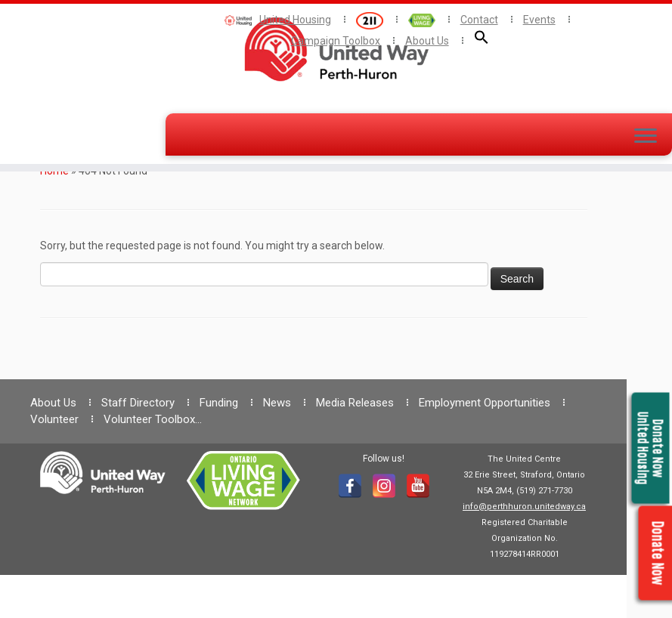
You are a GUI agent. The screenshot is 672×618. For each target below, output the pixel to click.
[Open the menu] (646, 137)
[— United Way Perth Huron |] (336, 49)
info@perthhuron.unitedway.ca (524, 507)
